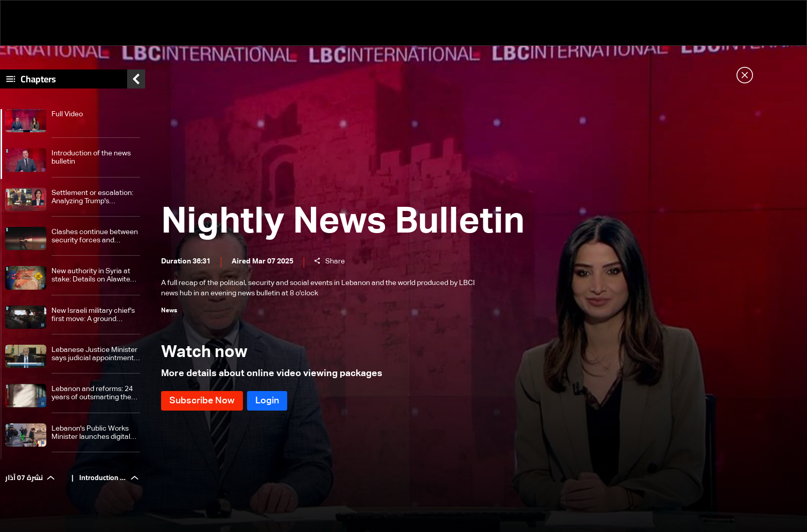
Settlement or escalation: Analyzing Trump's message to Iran (92, 197)
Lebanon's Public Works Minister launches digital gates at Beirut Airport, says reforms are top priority (91, 433)
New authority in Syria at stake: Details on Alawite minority (91, 276)
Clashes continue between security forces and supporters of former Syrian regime (95, 236)
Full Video (67, 114)
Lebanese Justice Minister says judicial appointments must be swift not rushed (94, 354)
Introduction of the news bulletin (91, 157)
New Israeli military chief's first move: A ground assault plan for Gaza (93, 315)
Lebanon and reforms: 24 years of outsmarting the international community (92, 393)
